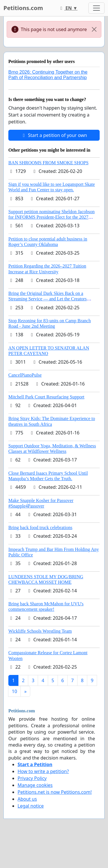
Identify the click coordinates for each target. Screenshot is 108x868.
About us (27, 799)
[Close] (94, 29)
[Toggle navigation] (96, 8)
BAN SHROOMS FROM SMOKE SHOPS (48, 163)
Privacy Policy (32, 778)
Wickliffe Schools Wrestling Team (40, 631)
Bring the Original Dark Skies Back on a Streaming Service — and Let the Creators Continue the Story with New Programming (49, 299)
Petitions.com (23, 8)
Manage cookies (35, 785)
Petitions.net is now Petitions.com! (55, 792)
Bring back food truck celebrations (40, 528)
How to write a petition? (43, 771)
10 (14, 691)
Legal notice (31, 806)
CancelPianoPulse (25, 375)
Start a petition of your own (54, 135)
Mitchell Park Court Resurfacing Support (46, 397)
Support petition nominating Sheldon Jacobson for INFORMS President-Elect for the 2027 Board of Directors (52, 217)
